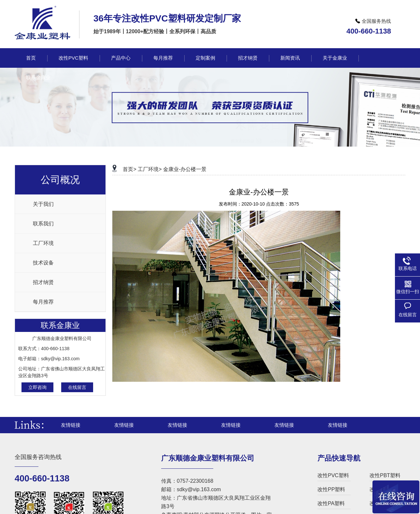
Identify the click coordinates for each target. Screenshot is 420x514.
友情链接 (71, 425)
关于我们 (43, 204)
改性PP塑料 (331, 489)
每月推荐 (43, 302)
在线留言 (77, 387)
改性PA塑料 (331, 503)
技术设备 (43, 263)
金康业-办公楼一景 (185, 169)
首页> (129, 169)
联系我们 (43, 224)
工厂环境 (43, 243)
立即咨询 (37, 387)
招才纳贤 (43, 282)
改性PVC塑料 (333, 475)
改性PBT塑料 (385, 475)
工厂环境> (150, 169)
